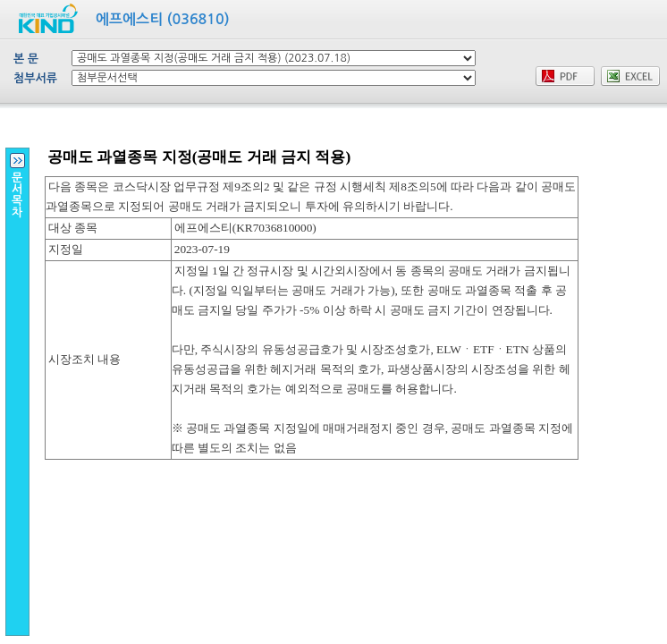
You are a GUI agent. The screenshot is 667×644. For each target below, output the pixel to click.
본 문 (26, 59)
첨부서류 (35, 78)
